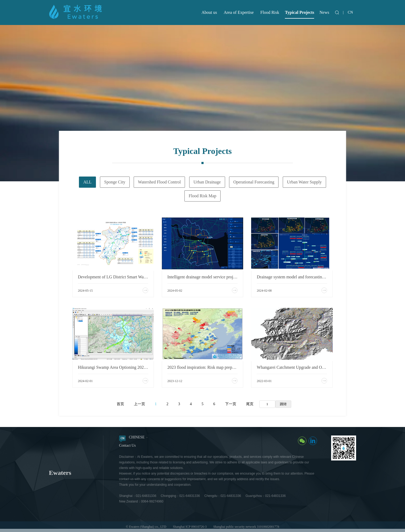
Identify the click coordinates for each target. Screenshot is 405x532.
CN (350, 12)
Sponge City (115, 182)
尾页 (250, 404)
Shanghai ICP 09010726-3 (190, 527)
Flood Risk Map (203, 196)
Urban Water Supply (304, 182)
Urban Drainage (207, 182)
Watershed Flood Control (159, 182)
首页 (120, 404)
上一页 (140, 404)
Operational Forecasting (254, 182)
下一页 (231, 404)
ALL (87, 182)
